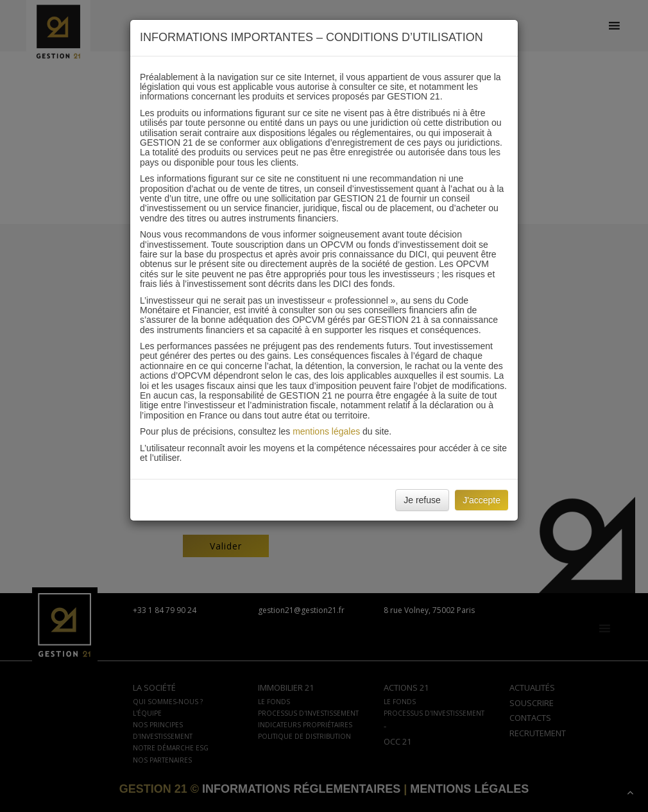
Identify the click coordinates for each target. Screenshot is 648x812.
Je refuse (422, 500)
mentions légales (326, 431)
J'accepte (482, 500)
